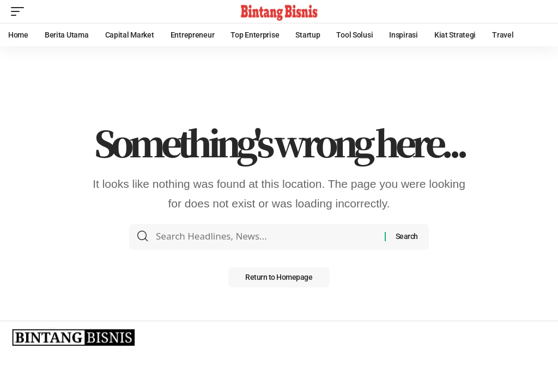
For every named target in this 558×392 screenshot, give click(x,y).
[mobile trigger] (20, 11)
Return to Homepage (279, 278)
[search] (539, 11)
